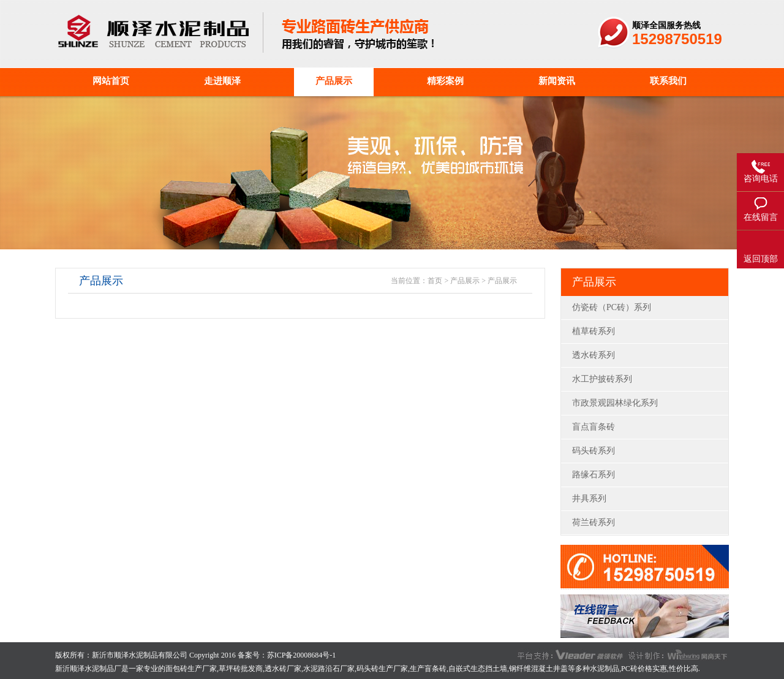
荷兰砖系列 (594, 522)
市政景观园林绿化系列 (615, 403)
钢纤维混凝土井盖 (538, 669)
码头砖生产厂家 (382, 669)
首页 (435, 281)
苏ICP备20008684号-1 (302, 655)
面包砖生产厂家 (191, 669)
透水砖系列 (594, 355)
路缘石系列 (594, 475)
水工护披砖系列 (602, 379)
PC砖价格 (637, 669)
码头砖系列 (594, 451)
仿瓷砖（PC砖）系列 (612, 307)
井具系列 (589, 499)
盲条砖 (435, 669)
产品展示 (465, 281)
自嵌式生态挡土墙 (478, 669)
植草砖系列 (594, 331)
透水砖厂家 (283, 669)
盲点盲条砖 (594, 427)
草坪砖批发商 (241, 669)
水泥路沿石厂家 (329, 669)
